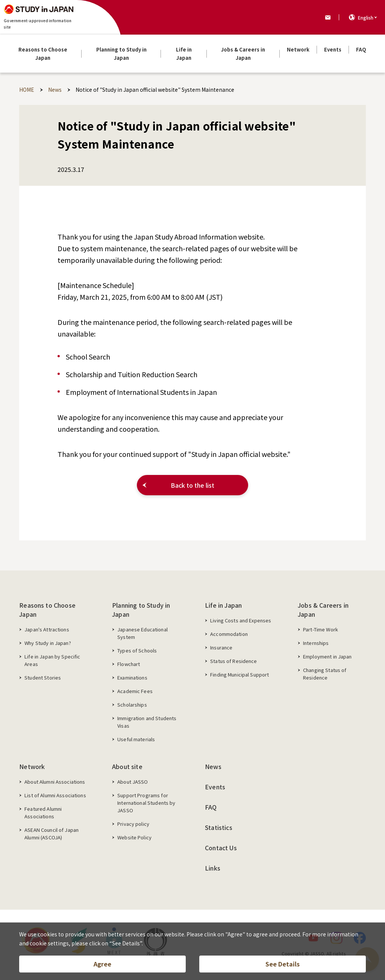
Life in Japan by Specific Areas (52, 660)
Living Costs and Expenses (241, 620)
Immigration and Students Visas (147, 722)
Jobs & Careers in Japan (323, 610)
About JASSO (133, 782)
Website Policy (134, 837)
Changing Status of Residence (325, 674)
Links (213, 868)
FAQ (211, 807)
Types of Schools (137, 650)
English (366, 17)
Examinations (132, 677)
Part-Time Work (321, 629)
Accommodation (229, 634)
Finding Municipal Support (239, 674)
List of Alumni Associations (55, 795)
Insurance (221, 647)
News (213, 766)
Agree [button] (102, 963)
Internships (316, 643)
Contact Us (221, 848)
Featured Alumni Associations (43, 812)
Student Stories (43, 677)
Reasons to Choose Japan (47, 610)
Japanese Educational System (142, 633)
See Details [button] (283, 963)
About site (127, 766)
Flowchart (129, 664)
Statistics (219, 827)
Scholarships (132, 705)
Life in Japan (223, 605)
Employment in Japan (327, 656)
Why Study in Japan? (48, 643)
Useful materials (136, 739)
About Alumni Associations (55, 782)
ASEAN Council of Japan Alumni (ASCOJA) (52, 834)
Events (215, 787)
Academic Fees (135, 691)
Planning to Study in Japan (141, 610)
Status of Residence (233, 661)
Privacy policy (133, 824)
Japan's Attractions (47, 629)
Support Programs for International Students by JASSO (146, 803)
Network (32, 766)
